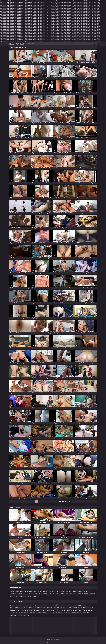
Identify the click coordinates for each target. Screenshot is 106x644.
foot (50, 591)
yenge (85, 610)
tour (88, 613)
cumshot (62, 591)
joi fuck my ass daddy (36, 605)
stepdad (90, 610)
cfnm (84, 613)
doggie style (38, 594)
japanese (35, 596)
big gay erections (81, 605)
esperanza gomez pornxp (87, 608)
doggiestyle (46, 594)
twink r (80, 610)
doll (71, 594)
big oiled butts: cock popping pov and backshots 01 (39, 608)
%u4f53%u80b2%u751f (25, 596)
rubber (75, 610)
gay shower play (25, 615)
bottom (12, 596)
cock (25, 594)
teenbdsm (33, 613)
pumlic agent (14, 605)
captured (69, 610)
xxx (67, 591)
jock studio (57, 608)
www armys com (15, 615)
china (17, 591)
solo (17, 596)
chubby (45, 591)
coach (75, 591)
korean (40, 591)
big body (86, 591)
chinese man (67, 613)
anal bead (53, 594)
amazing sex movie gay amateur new (56, 610)
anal (53, 591)
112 (60, 501)
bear (57, 591)
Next (69, 501)
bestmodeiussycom (15, 610)
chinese (12, 591)
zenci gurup (46, 605)
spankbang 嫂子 (54, 605)
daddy (26, 591)
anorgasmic (85, 594)
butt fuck (62, 594)
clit (58, 594)
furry (31, 591)
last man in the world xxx (73, 608)
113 (63, 501)
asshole (20, 594)
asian (22, 591)
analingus (92, 594)
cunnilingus (30, 594)
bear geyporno (64, 605)
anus (67, 594)
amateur (80, 591)
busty (79, 594)
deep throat (13, 594)
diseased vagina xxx (27, 610)
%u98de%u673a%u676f (48, 613)
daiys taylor (59, 613)
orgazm (39, 613)
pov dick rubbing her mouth (18, 608)
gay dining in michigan (39, 610)
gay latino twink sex (24, 605)
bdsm (35, 591)
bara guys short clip (77, 613)
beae (70, 605)
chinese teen (14, 613)
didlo (75, 594)
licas (74, 605)
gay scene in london (24, 613)
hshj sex (63, 608)
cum (70, 591)
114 (66, 501)
